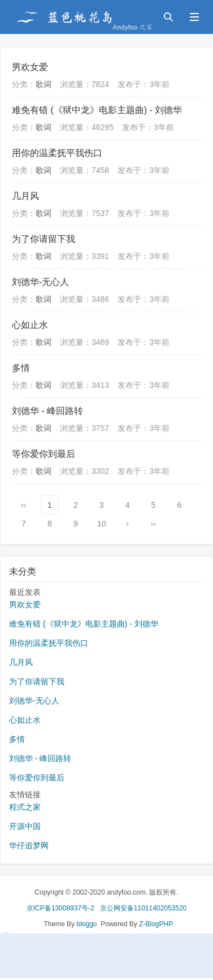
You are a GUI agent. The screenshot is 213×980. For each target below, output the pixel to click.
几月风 (25, 196)
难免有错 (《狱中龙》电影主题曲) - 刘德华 (97, 110)
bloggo (86, 924)
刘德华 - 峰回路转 (47, 411)
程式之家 (25, 807)
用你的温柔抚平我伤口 (57, 153)
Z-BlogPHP (156, 924)
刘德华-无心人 (40, 282)
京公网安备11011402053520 (143, 908)
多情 (21, 368)
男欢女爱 (30, 67)
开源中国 (25, 826)
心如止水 (30, 325)
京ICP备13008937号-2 (60, 908)
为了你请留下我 (44, 239)
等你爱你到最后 (44, 454)
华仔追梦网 (29, 845)
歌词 (44, 84)
